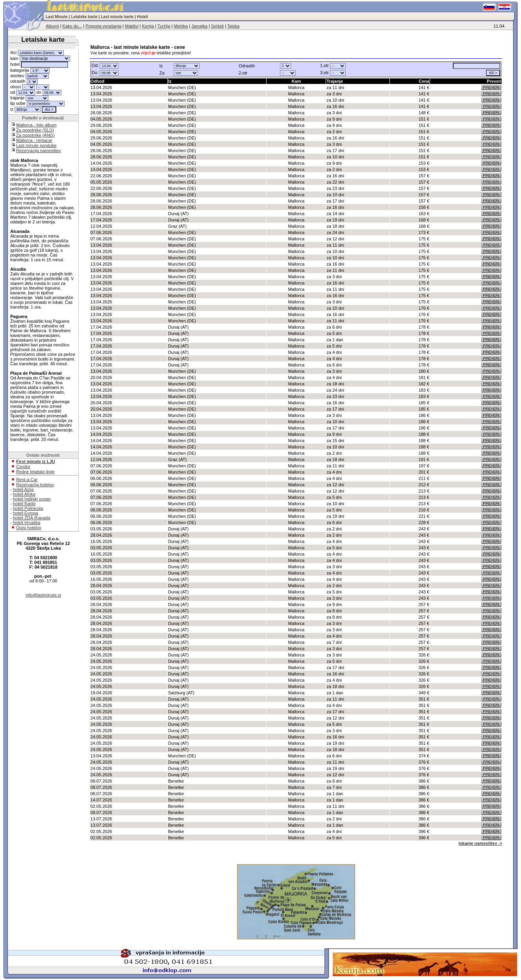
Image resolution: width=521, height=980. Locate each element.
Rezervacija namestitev (39, 151)
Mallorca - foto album (36, 125)
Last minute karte (117, 17)
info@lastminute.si (43, 595)
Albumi (52, 26)
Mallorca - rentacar (34, 140)
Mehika (181, 26)
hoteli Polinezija (28, 508)
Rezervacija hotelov (35, 485)
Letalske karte (84, 17)
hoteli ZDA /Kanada (32, 518)
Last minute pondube (36, 145)
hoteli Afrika (24, 494)
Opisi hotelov (29, 528)
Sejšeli (217, 26)
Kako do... (72, 26)
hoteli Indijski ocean (32, 499)
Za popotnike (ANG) (35, 135)
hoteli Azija (23, 489)
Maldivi (132, 26)
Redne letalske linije (35, 472)
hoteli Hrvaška (27, 523)
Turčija (164, 26)
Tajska (233, 26)
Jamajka (199, 26)
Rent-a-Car (27, 480)
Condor (23, 467)
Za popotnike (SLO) (35, 130)
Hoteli (143, 17)
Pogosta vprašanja (103, 26)
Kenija (148, 26)
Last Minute (57, 17)
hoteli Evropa (26, 513)
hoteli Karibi (24, 504)
